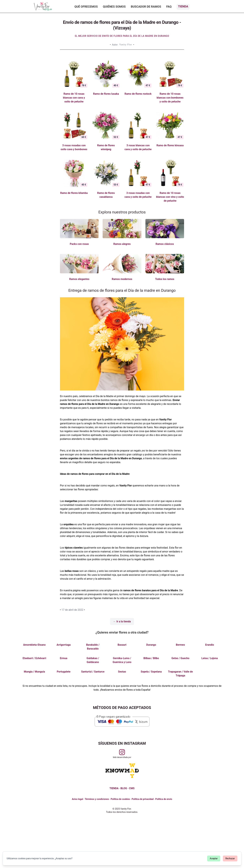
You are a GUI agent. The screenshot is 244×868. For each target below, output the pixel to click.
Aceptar (214, 858)
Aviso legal (77, 799)
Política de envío (164, 799)
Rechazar (230, 858)
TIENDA (114, 788)
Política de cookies (120, 799)
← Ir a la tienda (122, 621)
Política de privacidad (143, 799)
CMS (132, 788)
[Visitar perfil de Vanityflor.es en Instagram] (122, 752)
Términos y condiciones (97, 799)
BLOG (124, 788)
